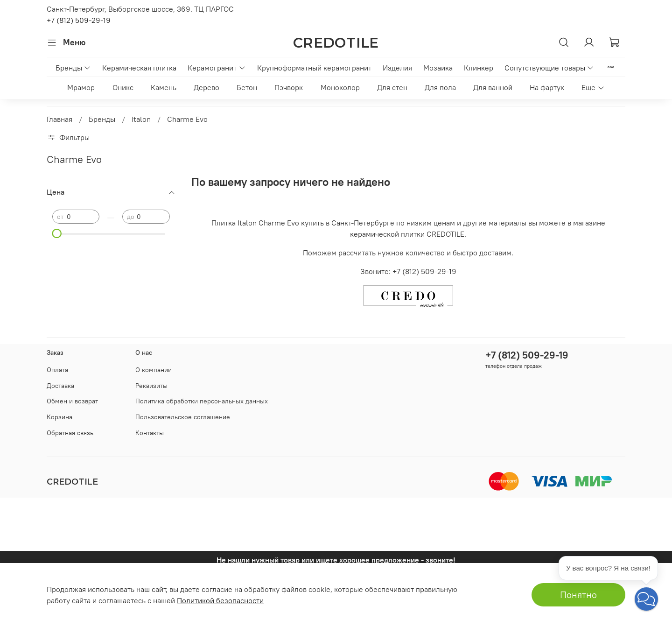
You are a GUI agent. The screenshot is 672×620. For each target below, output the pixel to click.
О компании (154, 370)
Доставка (60, 386)
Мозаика (438, 68)
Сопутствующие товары (549, 68)
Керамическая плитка (139, 68)
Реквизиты (151, 386)
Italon (141, 119)
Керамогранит (217, 68)
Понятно (578, 595)
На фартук (547, 87)
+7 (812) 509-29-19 (79, 20)
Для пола (440, 87)
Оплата (57, 370)
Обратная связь (70, 433)
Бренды (73, 68)
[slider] (57, 233)
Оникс (123, 87)
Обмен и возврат (72, 401)
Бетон (247, 87)
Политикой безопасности (220, 600)
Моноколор (340, 87)
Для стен (392, 87)
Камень (164, 87)
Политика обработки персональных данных (202, 401)
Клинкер (479, 68)
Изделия (397, 68)
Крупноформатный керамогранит (314, 68)
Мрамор (81, 87)
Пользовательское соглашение (183, 417)
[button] (646, 599)
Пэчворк (289, 87)
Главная (59, 119)
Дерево (206, 87)
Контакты (150, 433)
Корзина (59, 417)
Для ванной (493, 87)
